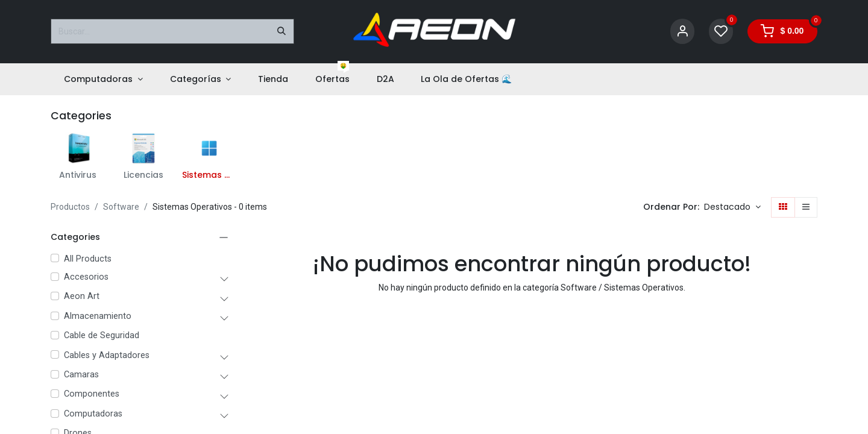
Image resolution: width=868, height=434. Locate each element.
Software (121, 207)
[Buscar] (281, 31)
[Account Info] (682, 32)
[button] (732, 207)
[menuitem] (103, 79)
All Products (88, 259)
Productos (70, 207)
